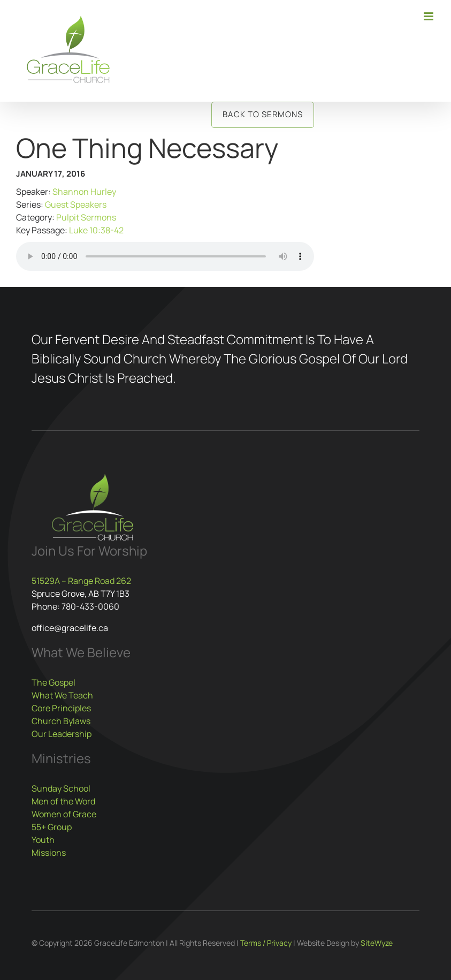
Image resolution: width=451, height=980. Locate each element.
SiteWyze (377, 943)
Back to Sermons (263, 114)
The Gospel (53, 682)
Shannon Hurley (84, 192)
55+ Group (52, 827)
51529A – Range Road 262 (81, 581)
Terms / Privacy (266, 943)
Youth (43, 840)
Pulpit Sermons (86, 217)
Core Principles (61, 708)
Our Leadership (62, 734)
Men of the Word (63, 801)
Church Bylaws (61, 721)
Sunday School (61, 788)
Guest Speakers (76, 204)
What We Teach (62, 695)
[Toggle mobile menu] (429, 16)
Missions (49, 853)
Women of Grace (64, 814)
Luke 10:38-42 (96, 230)
